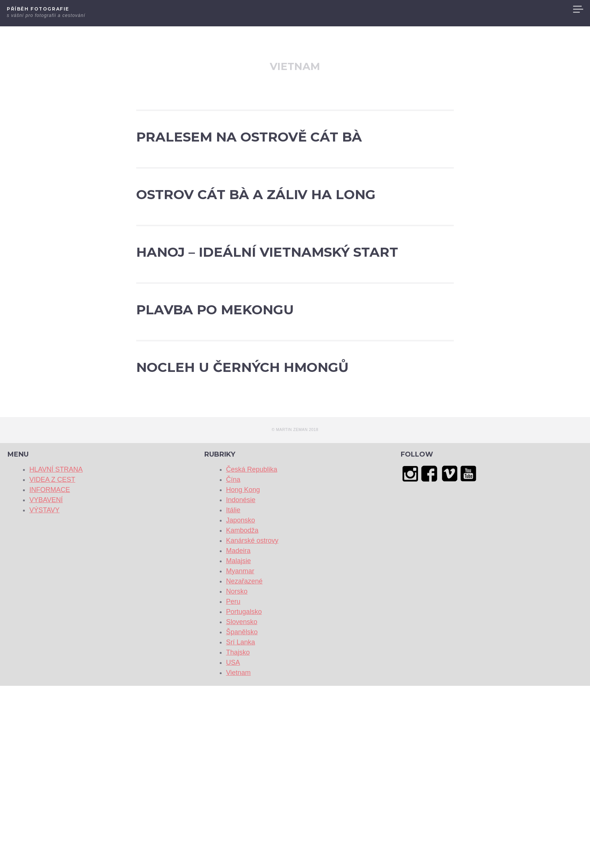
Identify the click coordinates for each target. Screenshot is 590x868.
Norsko (237, 774)
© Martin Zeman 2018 (295, 612)
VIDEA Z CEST (438, 9)
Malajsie (239, 743)
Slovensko (242, 804)
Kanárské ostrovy (252, 723)
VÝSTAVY (554, 9)
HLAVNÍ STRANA (390, 9)
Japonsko (241, 702)
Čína (233, 662)
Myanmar (240, 753)
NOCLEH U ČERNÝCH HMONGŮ (268, 528)
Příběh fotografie (38, 9)
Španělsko (242, 814)
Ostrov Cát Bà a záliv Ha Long (258, 257)
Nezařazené (244, 763)
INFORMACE (482, 9)
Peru (233, 784)
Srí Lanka (241, 824)
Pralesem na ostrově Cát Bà (253, 158)
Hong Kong (243, 672)
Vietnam (239, 855)
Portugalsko (244, 794)
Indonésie (241, 682)
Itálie (233, 692)
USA (233, 845)
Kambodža (242, 713)
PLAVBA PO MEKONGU (288, 442)
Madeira (238, 733)
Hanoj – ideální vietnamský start (270, 356)
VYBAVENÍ (520, 9)
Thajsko (238, 834)
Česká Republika (252, 652)
